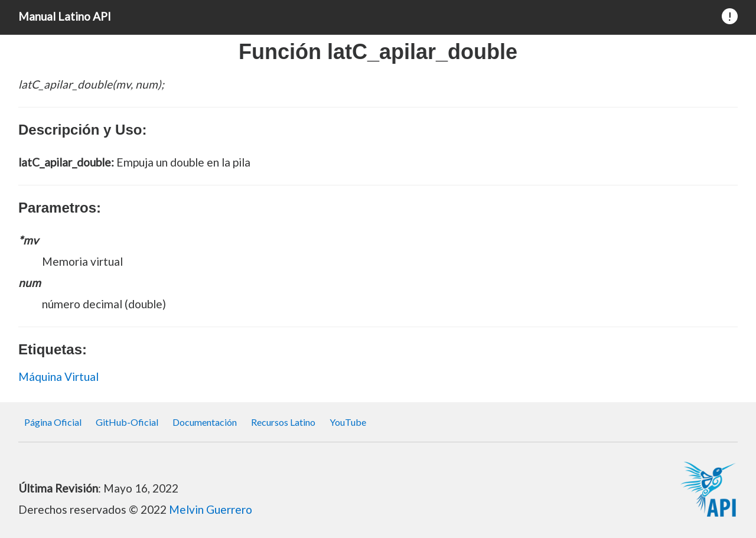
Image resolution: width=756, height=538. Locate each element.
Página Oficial (53, 422)
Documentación (205, 422)
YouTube (348, 422)
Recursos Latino (283, 422)
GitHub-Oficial (127, 422)
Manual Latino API (65, 16)
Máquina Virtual (58, 376)
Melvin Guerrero (211, 509)
